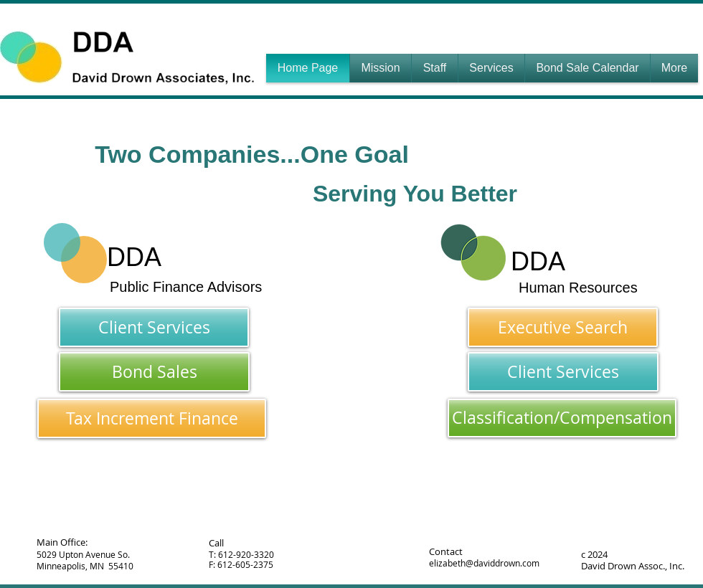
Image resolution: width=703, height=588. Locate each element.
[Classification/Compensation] (562, 418)
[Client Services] (154, 327)
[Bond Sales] (154, 372)
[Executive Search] (563, 327)
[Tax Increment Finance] (152, 418)
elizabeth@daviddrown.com (484, 563)
